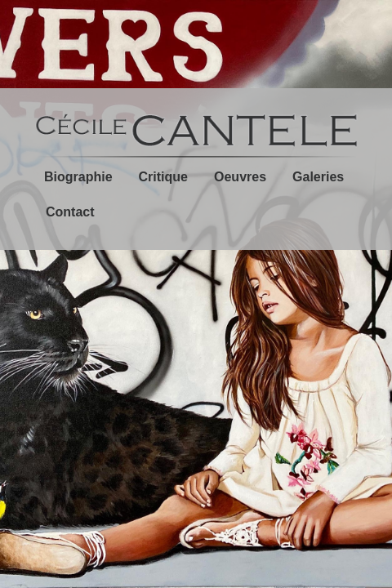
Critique (163, 177)
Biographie (78, 177)
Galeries (318, 177)
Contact (70, 212)
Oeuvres (240, 177)
